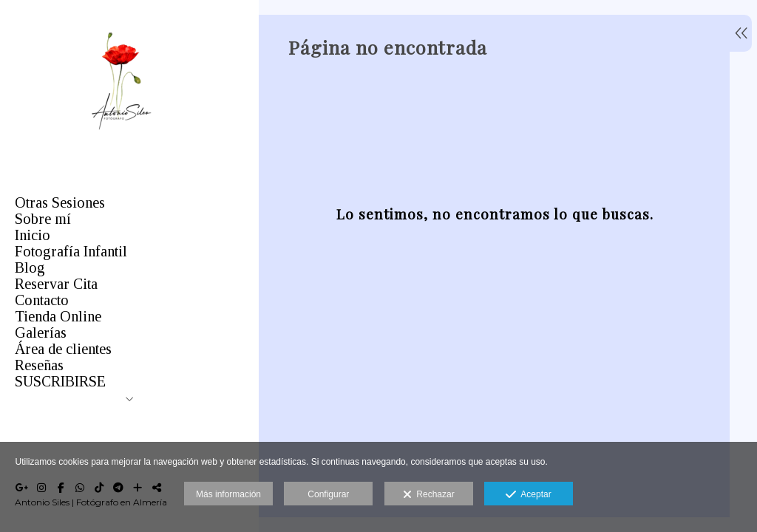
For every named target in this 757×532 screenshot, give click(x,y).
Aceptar (528, 495)
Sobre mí (43, 219)
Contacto (42, 300)
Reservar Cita (56, 284)
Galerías (41, 332)
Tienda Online (58, 316)
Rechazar (429, 495)
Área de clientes (63, 349)
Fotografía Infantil (71, 251)
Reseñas (39, 365)
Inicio (33, 235)
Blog (30, 267)
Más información (228, 494)
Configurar (328, 494)
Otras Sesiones (60, 202)
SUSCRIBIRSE (60, 381)
